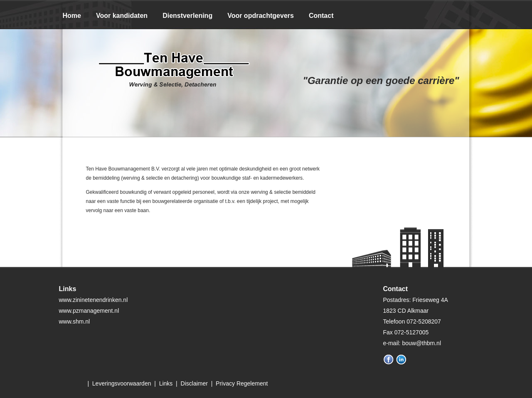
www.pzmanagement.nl (89, 311)
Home (72, 16)
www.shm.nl (75, 321)
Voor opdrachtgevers (261, 16)
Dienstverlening (187, 16)
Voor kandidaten (122, 16)
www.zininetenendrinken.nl (94, 300)
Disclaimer (194, 383)
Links (166, 383)
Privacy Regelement (242, 383)
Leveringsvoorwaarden (122, 383)
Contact (321, 16)
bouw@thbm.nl (421, 343)
